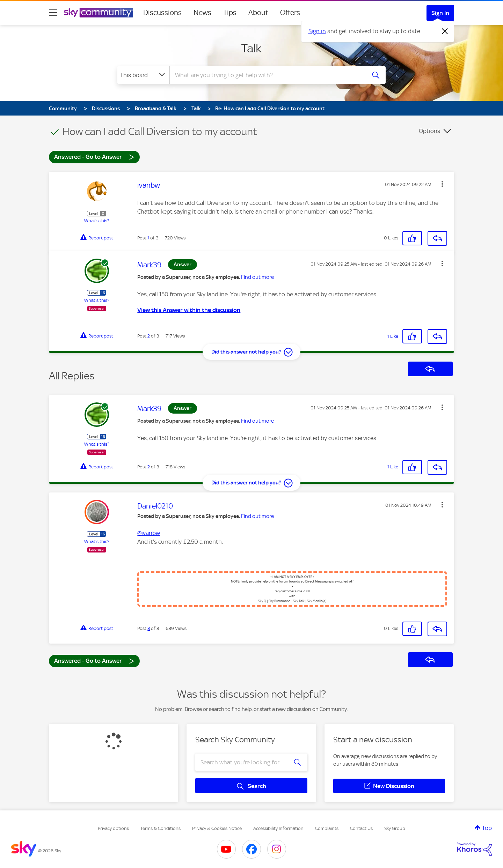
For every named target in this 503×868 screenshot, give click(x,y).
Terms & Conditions (161, 828)
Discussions (162, 13)
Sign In (440, 13)
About (258, 13)
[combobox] (267, 75)
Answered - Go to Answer (94, 157)
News (202, 13)
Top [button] (487, 828)
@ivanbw (149, 533)
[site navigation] (53, 13)
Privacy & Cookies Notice (217, 828)
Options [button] (429, 131)
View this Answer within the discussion (189, 310)
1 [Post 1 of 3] (148, 238)
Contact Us (361, 828)
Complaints (327, 828)
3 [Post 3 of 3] (149, 628)
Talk (251, 48)
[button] (442, 184)
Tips (230, 13)
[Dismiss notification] (445, 31)
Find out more (257, 277)
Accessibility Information (278, 828)
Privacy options (113, 828)
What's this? (97, 221)
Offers (290, 13)
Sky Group (395, 828)
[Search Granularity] (143, 75)
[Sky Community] (99, 13)
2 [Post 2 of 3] (149, 336)
